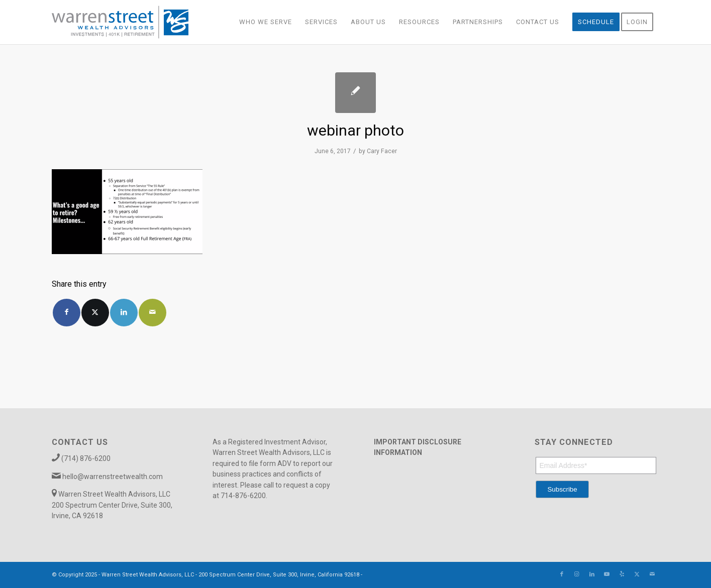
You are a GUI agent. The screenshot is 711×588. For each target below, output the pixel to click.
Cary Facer (382, 151)
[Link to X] (637, 574)
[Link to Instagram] (577, 574)
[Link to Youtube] (607, 574)
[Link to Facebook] (562, 574)
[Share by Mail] (153, 313)
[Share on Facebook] (67, 313)
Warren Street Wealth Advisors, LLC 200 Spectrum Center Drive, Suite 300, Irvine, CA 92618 (112, 505)
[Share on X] (95, 313)
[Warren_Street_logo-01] (120, 22)
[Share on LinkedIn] (124, 313)
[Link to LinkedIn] (592, 574)
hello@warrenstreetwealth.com (113, 477)
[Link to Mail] (652, 574)
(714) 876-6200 (86, 458)
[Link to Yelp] (622, 574)
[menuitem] (266, 22)
